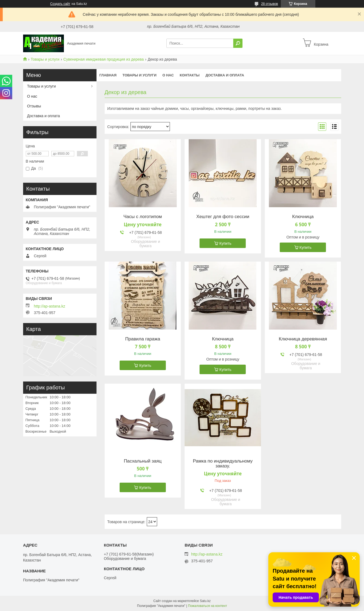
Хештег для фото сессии (223, 217)
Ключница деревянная (303, 339)
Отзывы (34, 106)
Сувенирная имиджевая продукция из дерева (104, 59)
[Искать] (238, 43)
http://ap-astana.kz (50, 306)
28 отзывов (269, 4)
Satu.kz (205, 601)
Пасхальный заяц (143, 461)
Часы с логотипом (143, 217)
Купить (225, 243)
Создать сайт (60, 4)
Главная (108, 75)
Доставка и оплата (225, 75)
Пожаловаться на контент (208, 606)
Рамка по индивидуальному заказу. (223, 464)
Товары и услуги (45, 59)
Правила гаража (143, 339)
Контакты (190, 75)
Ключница (303, 217)
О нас (168, 75)
